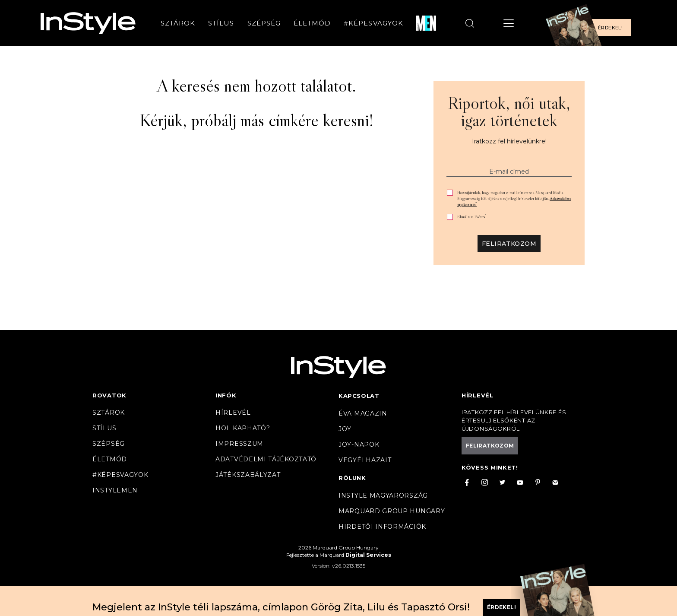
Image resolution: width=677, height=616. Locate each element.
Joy (345, 429)
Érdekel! (610, 28)
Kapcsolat (359, 396)
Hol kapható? (243, 428)
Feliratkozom (509, 244)
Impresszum (239, 444)
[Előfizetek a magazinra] (591, 23)
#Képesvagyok (373, 23)
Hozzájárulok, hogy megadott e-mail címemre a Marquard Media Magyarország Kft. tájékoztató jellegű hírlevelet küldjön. (514, 198)
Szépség (264, 23)
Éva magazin (363, 413)
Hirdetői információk (382, 527)
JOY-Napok (359, 445)
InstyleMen (115, 490)
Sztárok (178, 23)
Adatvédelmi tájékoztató (266, 459)
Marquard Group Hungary (392, 511)
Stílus (221, 23)
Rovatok (109, 395)
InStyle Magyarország (383, 495)
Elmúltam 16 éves (472, 217)
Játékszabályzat (248, 475)
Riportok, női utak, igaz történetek (509, 111)
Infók (226, 395)
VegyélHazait (365, 460)
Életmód (312, 23)
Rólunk (352, 478)
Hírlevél (233, 413)
